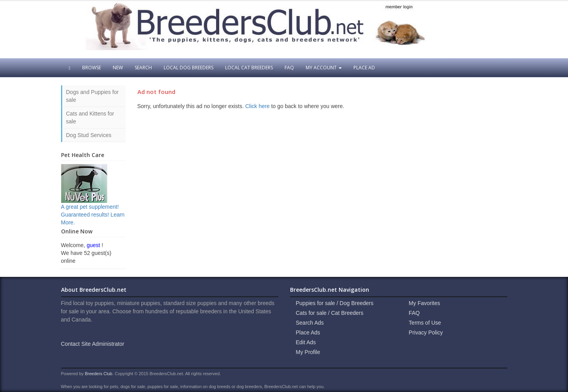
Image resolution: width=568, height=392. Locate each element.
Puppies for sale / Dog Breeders (335, 303)
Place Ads (308, 332)
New (118, 68)
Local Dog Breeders (188, 68)
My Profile (308, 352)
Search (143, 68)
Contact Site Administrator (93, 344)
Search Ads (310, 323)
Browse (92, 68)
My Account (324, 68)
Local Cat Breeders (249, 68)
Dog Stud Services (89, 135)
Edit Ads (306, 342)
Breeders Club (99, 374)
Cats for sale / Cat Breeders (330, 313)
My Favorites (424, 303)
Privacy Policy (426, 332)
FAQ (289, 68)
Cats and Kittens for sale (90, 117)
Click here (258, 106)
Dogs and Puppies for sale (93, 96)
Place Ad (364, 68)
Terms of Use (425, 323)
